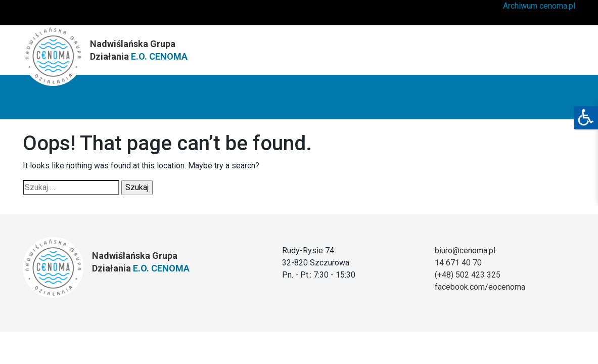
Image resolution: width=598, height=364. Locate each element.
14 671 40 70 (458, 263)
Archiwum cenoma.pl (539, 6)
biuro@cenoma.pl (465, 251)
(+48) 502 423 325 (468, 275)
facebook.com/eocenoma (480, 287)
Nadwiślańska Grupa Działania (139, 50)
